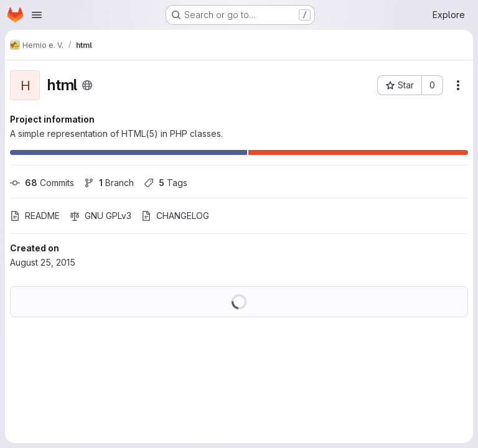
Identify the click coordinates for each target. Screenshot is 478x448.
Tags (166, 183)
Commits (42, 183)
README (35, 216)
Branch (109, 183)
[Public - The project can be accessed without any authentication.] (87, 85)
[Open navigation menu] (37, 15)
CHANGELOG (175, 216)
